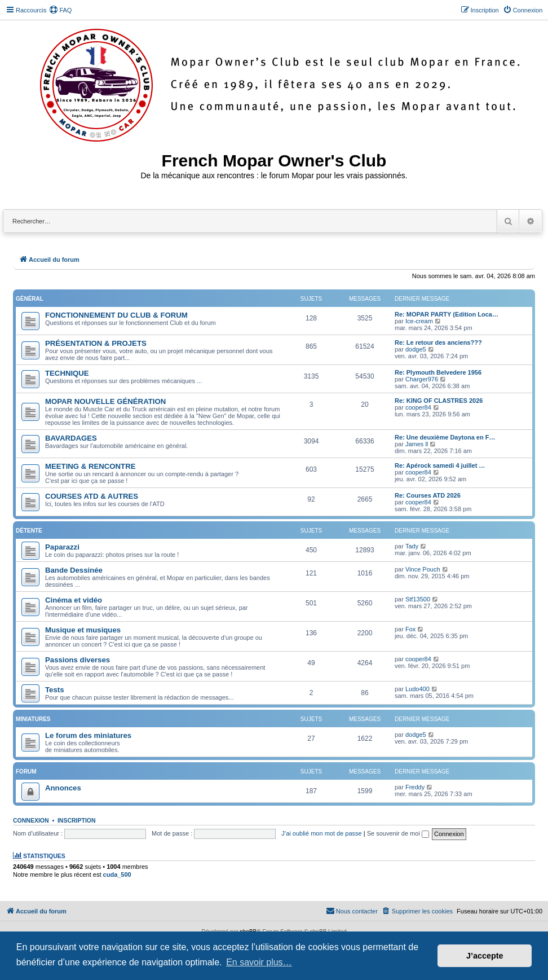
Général (30, 299)
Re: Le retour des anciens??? (438, 342)
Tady (412, 546)
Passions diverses (78, 660)
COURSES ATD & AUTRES (92, 496)
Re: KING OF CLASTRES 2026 (439, 401)
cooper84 (418, 407)
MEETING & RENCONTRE (90, 466)
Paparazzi (62, 547)
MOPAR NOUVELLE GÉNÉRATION (105, 401)
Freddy (415, 787)
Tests (54, 690)
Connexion (31, 820)
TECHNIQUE (67, 373)
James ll (417, 444)
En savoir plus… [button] (259, 962)
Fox (410, 629)
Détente (29, 531)
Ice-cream (419, 321)
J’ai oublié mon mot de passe (321, 833)
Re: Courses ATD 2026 (428, 495)
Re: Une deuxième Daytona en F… (445, 437)
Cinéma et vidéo (74, 600)
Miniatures (33, 719)
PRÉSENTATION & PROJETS (96, 343)
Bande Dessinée (74, 570)
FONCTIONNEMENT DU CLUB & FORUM (116, 315)
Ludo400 (417, 689)
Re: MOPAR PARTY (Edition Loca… (447, 314)
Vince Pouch (423, 569)
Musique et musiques (83, 630)
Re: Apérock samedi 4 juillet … (440, 465)
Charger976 (422, 379)
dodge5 (416, 349)
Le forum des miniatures (88, 735)
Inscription (77, 820)
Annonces (63, 788)
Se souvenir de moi (398, 833)
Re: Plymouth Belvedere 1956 (438, 372)
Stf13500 (418, 599)
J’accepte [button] (485, 956)
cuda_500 (117, 874)
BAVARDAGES (71, 438)
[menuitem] (60, 10)
